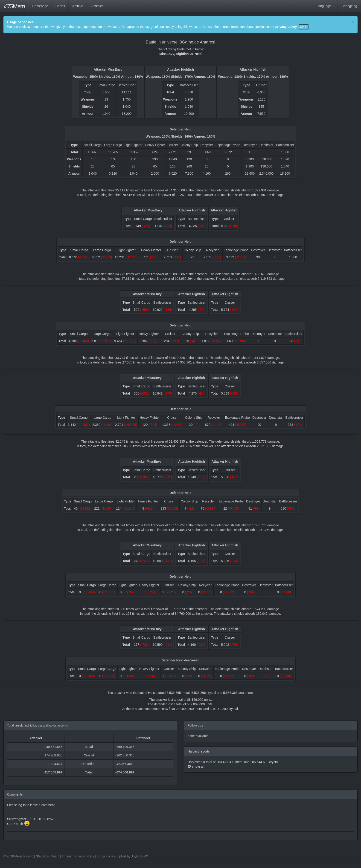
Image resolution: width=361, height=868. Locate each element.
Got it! (304, 27)
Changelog (349, 6)
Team (55, 856)
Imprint (67, 856)
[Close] (353, 22)
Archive (78, 6)
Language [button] (325, 6)
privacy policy (286, 27)
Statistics (97, 6)
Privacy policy (84, 856)
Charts (60, 6)
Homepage (40, 6)
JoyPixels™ (140, 856)
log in (22, 805)
